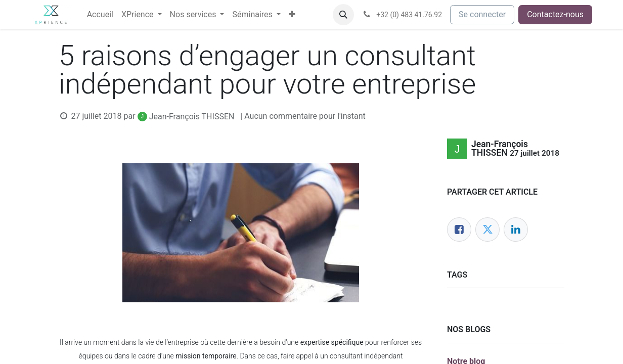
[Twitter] (487, 230)
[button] (343, 15)
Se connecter (482, 14)
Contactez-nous (555, 14)
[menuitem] (100, 15)
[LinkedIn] (516, 230)
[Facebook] (459, 230)
